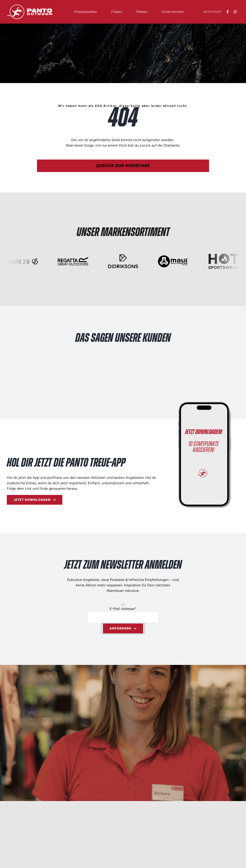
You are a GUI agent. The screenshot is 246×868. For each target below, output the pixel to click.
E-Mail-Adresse (123, 609)
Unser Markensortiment (123, 232)
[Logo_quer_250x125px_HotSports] (223, 255)
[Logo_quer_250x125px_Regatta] (73, 255)
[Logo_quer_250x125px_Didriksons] (123, 255)
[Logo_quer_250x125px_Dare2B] (23, 255)
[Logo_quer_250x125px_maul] (173, 255)
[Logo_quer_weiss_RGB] (29, 6)
